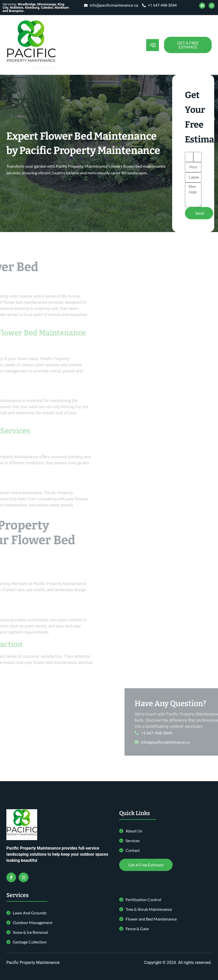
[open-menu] (153, 45)
